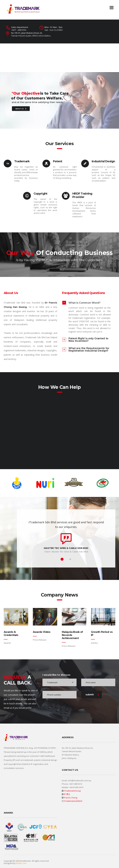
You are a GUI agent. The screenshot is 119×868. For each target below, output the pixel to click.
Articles (94, 643)
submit (92, 695)
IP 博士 (67, 794)
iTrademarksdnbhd (73, 801)
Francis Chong (71, 798)
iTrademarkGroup (72, 791)
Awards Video (42, 632)
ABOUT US (21, 113)
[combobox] (59, 682)
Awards (7, 643)
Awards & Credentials (11, 634)
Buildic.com (21, 863)
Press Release (40, 640)
